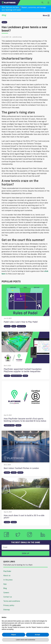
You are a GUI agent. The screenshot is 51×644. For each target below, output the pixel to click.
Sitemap (7, 610)
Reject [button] (14, 635)
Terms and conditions (12, 601)
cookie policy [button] (16, 625)
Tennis (4, 22)
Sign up (26, 553)
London (14, 473)
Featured (7, 326)
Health (25, 376)
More (46, 16)
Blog (5, 588)
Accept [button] (37, 635)
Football (7, 376)
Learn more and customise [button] (25, 640)
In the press (8, 580)
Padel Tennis (21, 326)
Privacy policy (9, 605)
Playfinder (7, 571)
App (5, 584)
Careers (6, 593)
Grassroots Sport (16, 376)
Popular (18, 425)
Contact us (8, 597)
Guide (14, 326)
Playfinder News (9, 425)
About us (7, 575)
